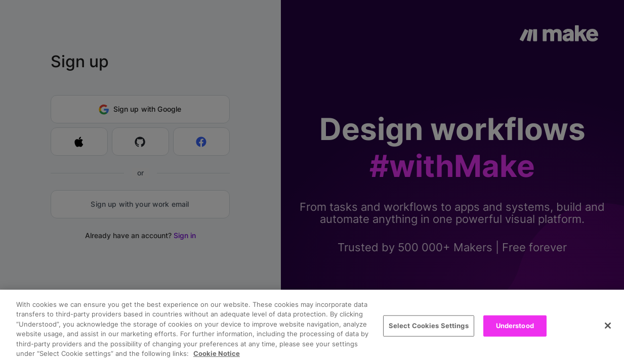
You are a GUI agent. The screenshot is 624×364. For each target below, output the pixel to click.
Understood (515, 326)
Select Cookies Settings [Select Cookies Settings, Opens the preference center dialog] (429, 326)
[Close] (608, 326)
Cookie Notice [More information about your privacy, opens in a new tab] (217, 353)
